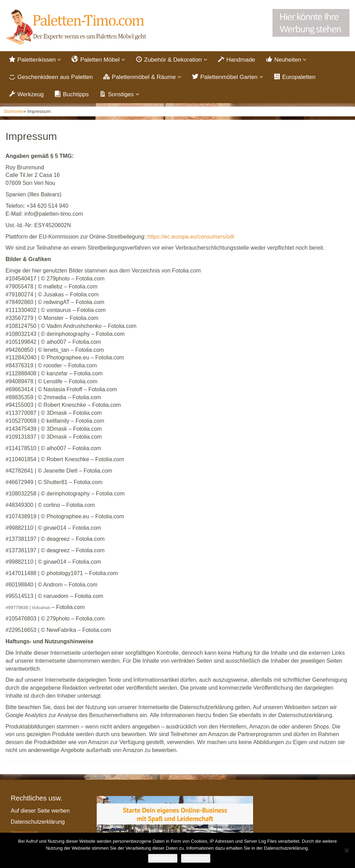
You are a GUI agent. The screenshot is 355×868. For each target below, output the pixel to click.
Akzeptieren (163, 858)
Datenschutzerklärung (38, 822)
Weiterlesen (196, 858)
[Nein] (346, 850)
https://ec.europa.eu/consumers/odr (191, 237)
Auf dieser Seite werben (40, 811)
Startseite (13, 111)
